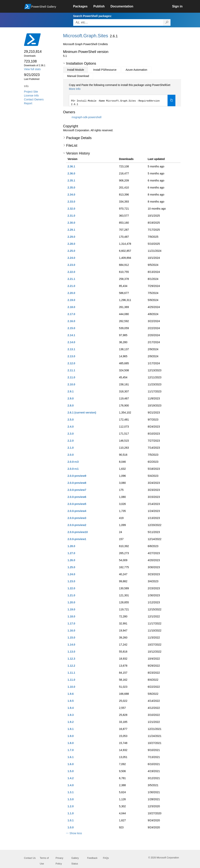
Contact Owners (34, 99)
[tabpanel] (122, 95)
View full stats (32, 69)
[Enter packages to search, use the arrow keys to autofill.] (118, 22)
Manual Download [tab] (78, 76)
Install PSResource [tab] (105, 70)
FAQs (106, 858)
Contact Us (30, 858)
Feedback (92, 858)
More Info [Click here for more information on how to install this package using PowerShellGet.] (75, 89)
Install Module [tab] (76, 70)
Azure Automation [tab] (136, 70)
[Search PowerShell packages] (167, 22)
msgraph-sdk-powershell (87, 117)
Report (28, 103)
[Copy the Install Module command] (171, 101)
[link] (83, 6)
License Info (31, 96)
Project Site (31, 92)
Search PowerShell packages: (92, 16)
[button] (64, 63)
